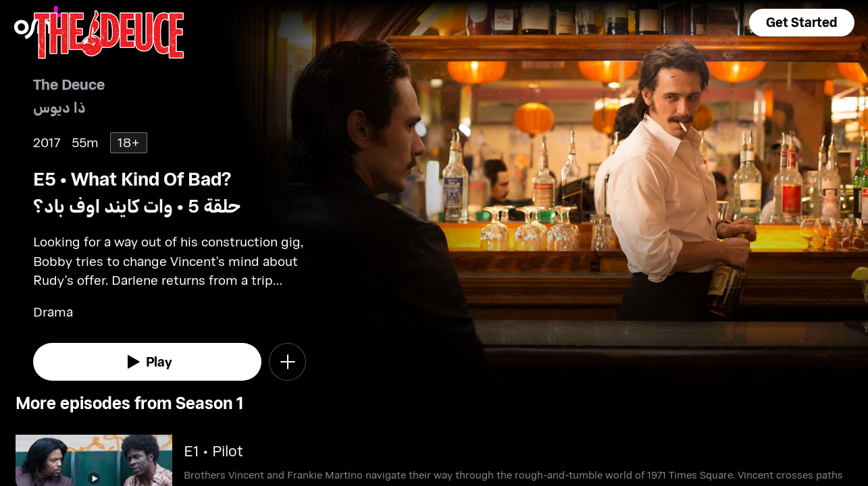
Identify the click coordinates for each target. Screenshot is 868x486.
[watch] (147, 362)
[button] (802, 23)
